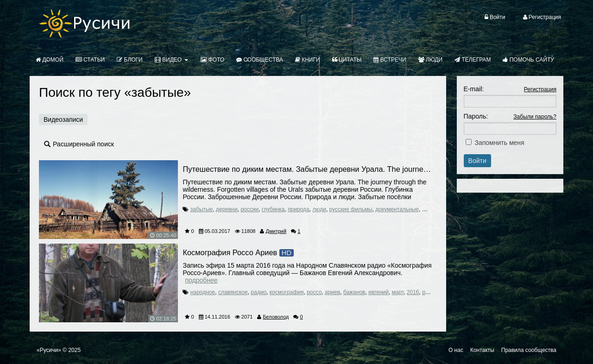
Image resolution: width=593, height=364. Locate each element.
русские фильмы (351, 209)
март (398, 292)
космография (287, 292)
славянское (233, 292)
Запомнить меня (500, 143)
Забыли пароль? (535, 117)
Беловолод (276, 317)
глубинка (273, 209)
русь (428, 292)
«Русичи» (49, 350)
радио (259, 292)
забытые (202, 209)
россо (314, 292)
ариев (332, 292)
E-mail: (474, 89)
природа (299, 209)
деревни (227, 209)
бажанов (354, 292)
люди (319, 209)
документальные (397, 209)
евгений (379, 292)
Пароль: (476, 116)
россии (249, 209)
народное (203, 292)
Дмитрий (276, 231)
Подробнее (201, 280)
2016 (413, 292)
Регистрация (540, 89)
